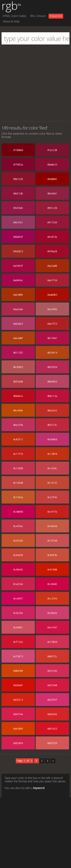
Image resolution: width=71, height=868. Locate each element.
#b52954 (52, 367)
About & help (11, 21)
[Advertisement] (35, 83)
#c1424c (52, 468)
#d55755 (52, 743)
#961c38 (52, 208)
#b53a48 (18, 382)
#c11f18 (18, 454)
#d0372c (52, 656)
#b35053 (18, 367)
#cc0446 (52, 584)
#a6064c (18, 280)
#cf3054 (52, 642)
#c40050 (18, 512)
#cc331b (52, 599)
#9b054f (18, 237)
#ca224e (18, 584)
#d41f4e (18, 714)
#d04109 (18, 671)
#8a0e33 (52, 165)
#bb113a (52, 396)
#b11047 (52, 338)
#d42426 (52, 714)
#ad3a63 (18, 324)
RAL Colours (38, 16)
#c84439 (18, 555)
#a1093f (18, 266)
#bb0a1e (18, 396)
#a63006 (18, 295)
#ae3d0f (18, 338)
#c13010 (52, 454)
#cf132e (18, 642)
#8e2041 (52, 194)
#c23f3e (52, 497)
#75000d (18, 150)
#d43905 (18, 729)
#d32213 (18, 700)
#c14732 (52, 483)
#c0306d (52, 439)
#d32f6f (52, 700)
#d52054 (18, 743)
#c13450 (18, 468)
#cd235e (18, 613)
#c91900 (52, 570)
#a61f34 (52, 280)
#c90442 (18, 570)
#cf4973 (18, 656)
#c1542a (18, 497)
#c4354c (18, 526)
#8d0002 (52, 179)
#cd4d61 (18, 627)
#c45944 (52, 526)
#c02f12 (18, 439)
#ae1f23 (52, 324)
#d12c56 (52, 671)
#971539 (52, 222)
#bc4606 (18, 410)
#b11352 (18, 353)
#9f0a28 (52, 251)
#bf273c (52, 425)
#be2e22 (52, 410)
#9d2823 (18, 251)
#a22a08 (52, 266)
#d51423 (52, 729)
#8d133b (18, 194)
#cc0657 (18, 599)
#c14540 (18, 483)
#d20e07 (18, 685)
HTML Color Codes (15, 16)
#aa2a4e (18, 309)
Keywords (56, 16)
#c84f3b (52, 555)
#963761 (18, 222)
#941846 (18, 208)
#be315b (18, 425)
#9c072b (52, 237)
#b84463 (52, 382)
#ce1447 (52, 627)
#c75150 (52, 541)
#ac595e (52, 309)
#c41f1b (52, 512)
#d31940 (52, 685)
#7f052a (18, 165)
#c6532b (18, 541)
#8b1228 (18, 179)
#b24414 (52, 353)
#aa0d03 (52, 295)
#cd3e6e (52, 613)
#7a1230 (52, 150)
